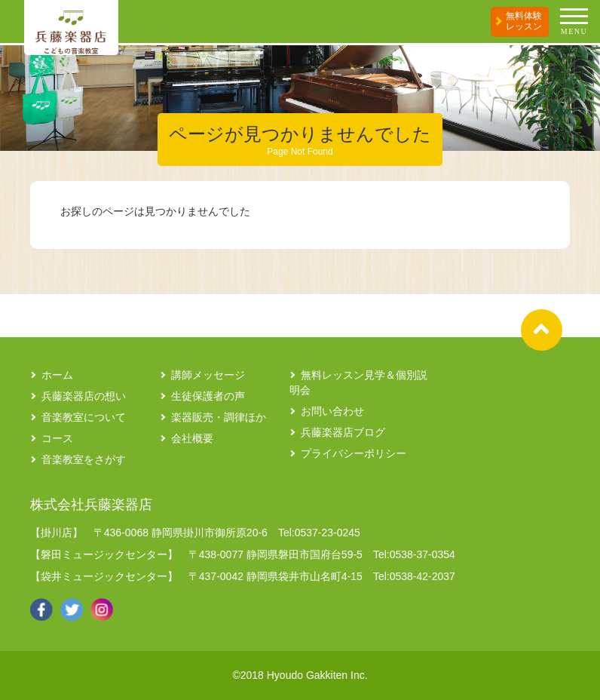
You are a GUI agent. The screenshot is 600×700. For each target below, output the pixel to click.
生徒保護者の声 (208, 396)
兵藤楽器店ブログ (343, 432)
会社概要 (192, 438)
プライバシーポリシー (354, 453)
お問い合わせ (332, 411)
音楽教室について (84, 417)
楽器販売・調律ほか (219, 417)
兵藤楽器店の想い (84, 396)
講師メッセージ (208, 375)
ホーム (57, 375)
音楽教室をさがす (84, 459)
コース (57, 438)
